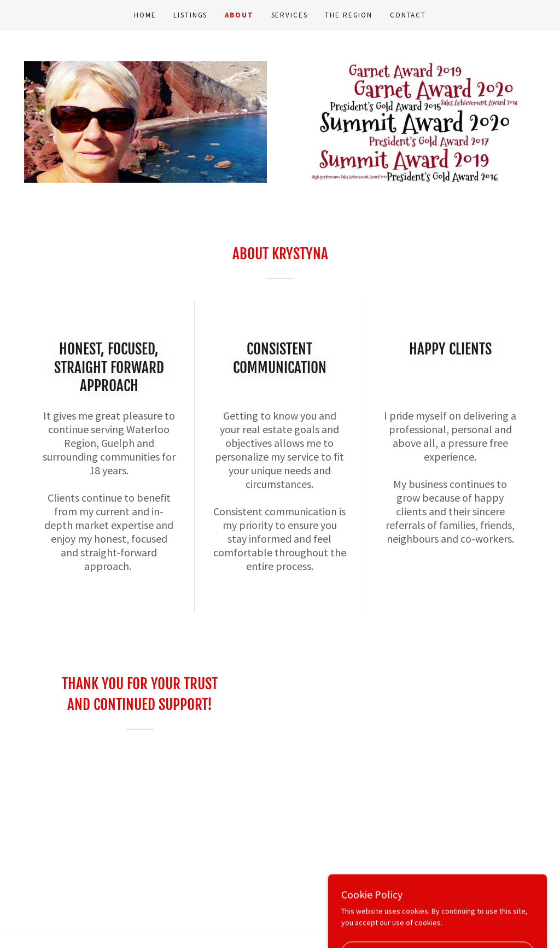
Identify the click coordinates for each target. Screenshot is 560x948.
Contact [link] (408, 15)
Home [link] (145, 15)
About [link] (239, 15)
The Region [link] (349, 15)
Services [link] (290, 15)
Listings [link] (190, 15)
